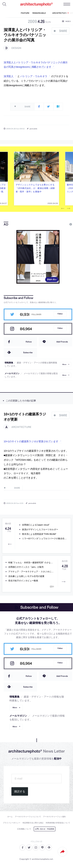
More (64, 364)
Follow (60, 314)
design (16, 48)
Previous (63, 209)
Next (69, 209)
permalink (33, 129)
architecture (21, 427)
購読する (20, 791)
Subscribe (28, 352)
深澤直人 (9, 76)
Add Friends (62, 342)
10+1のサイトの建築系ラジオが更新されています (31, 441)
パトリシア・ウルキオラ (34, 76)
